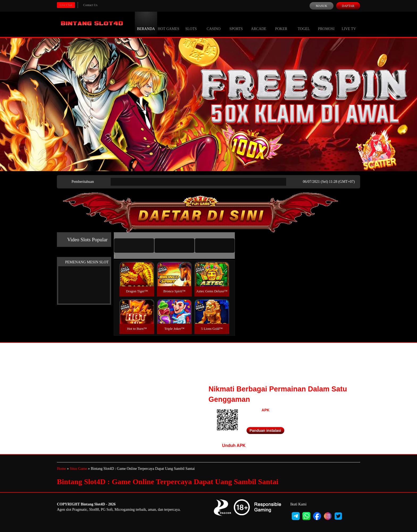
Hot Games (168, 24)
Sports (236, 24)
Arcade (259, 24)
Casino (214, 24)
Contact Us (90, 5)
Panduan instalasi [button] (265, 430)
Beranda (146, 24)
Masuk (321, 6)
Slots (191, 24)
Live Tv (349, 24)
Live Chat (66, 5)
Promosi (326, 24)
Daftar (348, 6)
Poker (281, 24)
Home (61, 469)
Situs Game (78, 469)
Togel (304, 24)
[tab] (134, 246)
